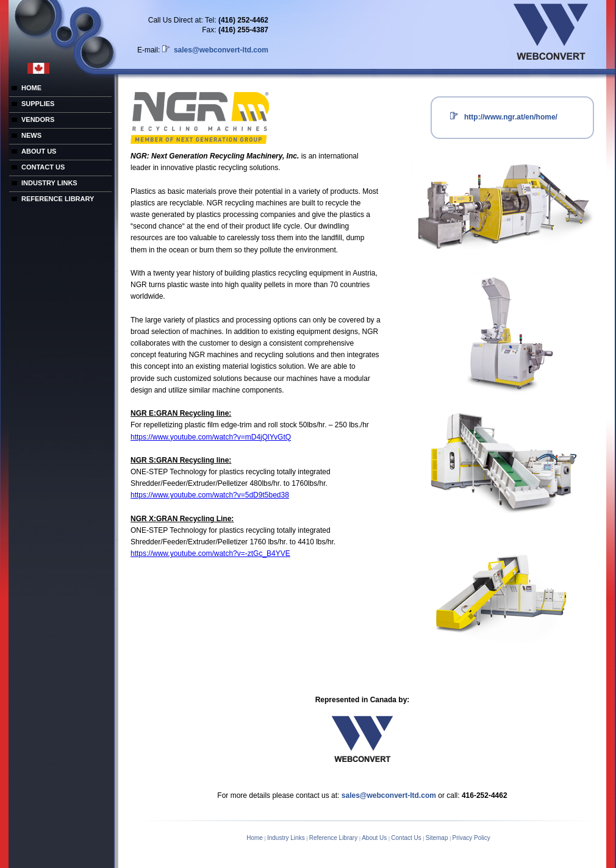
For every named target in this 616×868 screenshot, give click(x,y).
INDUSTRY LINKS (49, 183)
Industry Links (287, 838)
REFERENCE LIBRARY (58, 199)
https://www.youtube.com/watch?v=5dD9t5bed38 (210, 495)
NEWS (31, 135)
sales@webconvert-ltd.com (220, 50)
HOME (31, 88)
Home (255, 838)
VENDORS (38, 119)
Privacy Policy (471, 838)
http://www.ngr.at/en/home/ (511, 117)
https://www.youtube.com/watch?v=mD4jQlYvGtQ (211, 437)
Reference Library (334, 838)
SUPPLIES (38, 104)
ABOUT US (39, 151)
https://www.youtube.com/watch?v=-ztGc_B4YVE (210, 553)
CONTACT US (43, 167)
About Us (375, 838)
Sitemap (438, 838)
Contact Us (407, 838)
